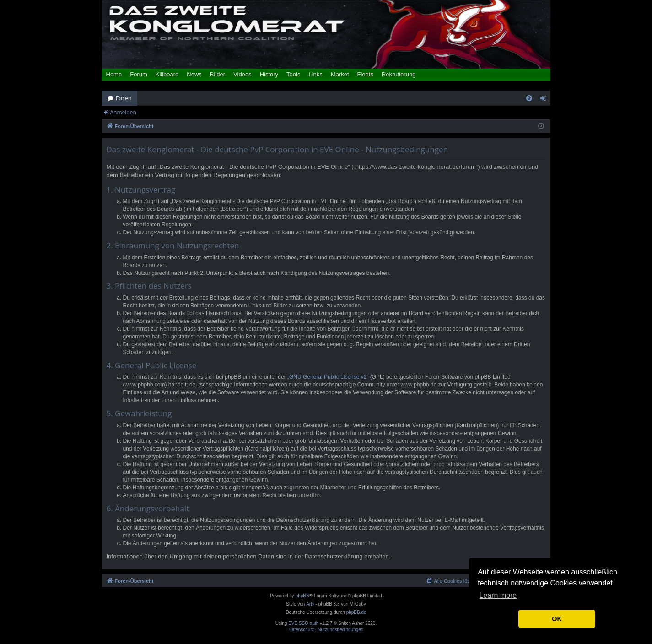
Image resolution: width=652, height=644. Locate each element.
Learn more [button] (498, 595)
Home (114, 74)
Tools (293, 74)
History (269, 74)
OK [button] (557, 619)
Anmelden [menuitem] (545, 100)
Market (340, 74)
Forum (139, 74)
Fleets (365, 74)
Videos (242, 74)
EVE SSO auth (303, 623)
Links (315, 74)
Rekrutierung (399, 74)
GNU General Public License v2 (328, 377)
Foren (124, 98)
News (194, 74)
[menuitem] (529, 98)
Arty (310, 604)
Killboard (167, 74)
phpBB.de (356, 612)
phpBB (302, 596)
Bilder (218, 74)
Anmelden (123, 112)
